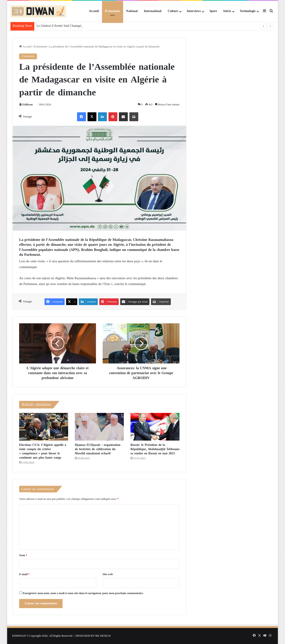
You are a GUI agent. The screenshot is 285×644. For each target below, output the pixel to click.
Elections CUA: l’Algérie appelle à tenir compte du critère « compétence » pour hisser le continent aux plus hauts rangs (43, 451)
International (153, 11)
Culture (173, 11)
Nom (23, 555)
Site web (108, 574)
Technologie (248, 11)
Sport (213, 11)
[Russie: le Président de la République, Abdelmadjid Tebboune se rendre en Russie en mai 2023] (155, 427)
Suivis (227, 11)
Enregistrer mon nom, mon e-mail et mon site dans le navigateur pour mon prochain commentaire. (83, 593)
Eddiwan (28, 105)
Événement (113, 11)
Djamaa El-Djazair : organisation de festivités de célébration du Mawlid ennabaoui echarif (98, 449)
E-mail (24, 574)
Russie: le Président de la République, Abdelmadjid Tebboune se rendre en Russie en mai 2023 (155, 449)
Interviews (194, 11)
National (132, 11)
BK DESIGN (103, 636)
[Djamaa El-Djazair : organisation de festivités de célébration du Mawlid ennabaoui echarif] (99, 427)
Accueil (94, 11)
